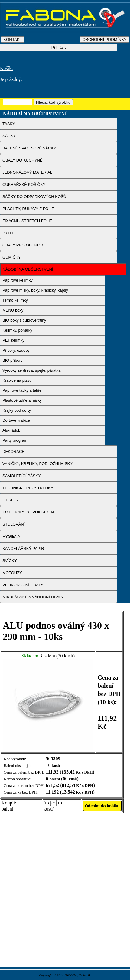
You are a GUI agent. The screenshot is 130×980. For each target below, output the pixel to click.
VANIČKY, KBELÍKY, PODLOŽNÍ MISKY (37, 464)
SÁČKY (9, 136)
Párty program (15, 440)
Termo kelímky (15, 300)
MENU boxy (13, 310)
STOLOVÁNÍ (14, 524)
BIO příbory (12, 360)
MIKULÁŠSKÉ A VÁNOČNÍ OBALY (33, 597)
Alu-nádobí (12, 430)
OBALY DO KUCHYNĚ (22, 160)
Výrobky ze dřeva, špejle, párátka (31, 370)
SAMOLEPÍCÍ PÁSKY (21, 476)
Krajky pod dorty (17, 410)
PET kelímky (13, 340)
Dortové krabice (16, 420)
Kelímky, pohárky (17, 330)
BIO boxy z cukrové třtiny (24, 320)
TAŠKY (9, 124)
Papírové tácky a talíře (22, 390)
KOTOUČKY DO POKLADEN (28, 512)
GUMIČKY (12, 257)
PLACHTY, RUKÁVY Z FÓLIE (28, 209)
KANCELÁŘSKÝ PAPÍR (23, 549)
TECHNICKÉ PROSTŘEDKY (28, 488)
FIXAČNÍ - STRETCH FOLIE (27, 221)
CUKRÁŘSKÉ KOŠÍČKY (24, 184)
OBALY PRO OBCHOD (23, 245)
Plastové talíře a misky (22, 400)
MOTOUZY (12, 573)
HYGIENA (11, 536)
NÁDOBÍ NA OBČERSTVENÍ (28, 269)
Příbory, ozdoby (16, 350)
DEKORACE (13, 452)
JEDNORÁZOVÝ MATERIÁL (27, 172)
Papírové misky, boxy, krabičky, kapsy (35, 290)
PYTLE (9, 233)
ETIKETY (11, 500)
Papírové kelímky (18, 280)
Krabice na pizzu (17, 380)
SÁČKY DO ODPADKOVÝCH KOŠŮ (34, 197)
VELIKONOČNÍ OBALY (23, 585)
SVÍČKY (10, 561)
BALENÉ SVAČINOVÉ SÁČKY (29, 148)
